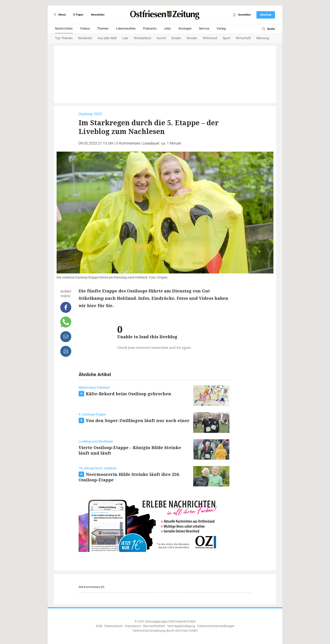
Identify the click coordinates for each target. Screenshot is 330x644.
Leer (125, 38)
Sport (226, 38)
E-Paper (78, 15)
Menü (59, 15)
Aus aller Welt (107, 38)
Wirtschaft (243, 38)
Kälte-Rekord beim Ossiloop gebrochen (129, 394)
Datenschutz (114, 626)
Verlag (221, 29)
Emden (176, 38)
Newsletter (98, 15)
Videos (85, 29)
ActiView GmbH (186, 631)
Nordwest (85, 38)
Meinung (263, 38)
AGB (99, 626)
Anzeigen (185, 29)
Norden (192, 38)
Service (204, 29)
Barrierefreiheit (154, 626)
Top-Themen (64, 38)
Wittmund (210, 38)
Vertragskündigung (181, 626)
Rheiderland (142, 38)
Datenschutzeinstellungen (216, 626)
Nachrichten (64, 29)
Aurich (161, 38)
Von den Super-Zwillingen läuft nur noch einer (138, 420)
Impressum (133, 626)
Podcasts (150, 29)
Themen (103, 29)
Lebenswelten (126, 29)
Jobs (167, 29)
